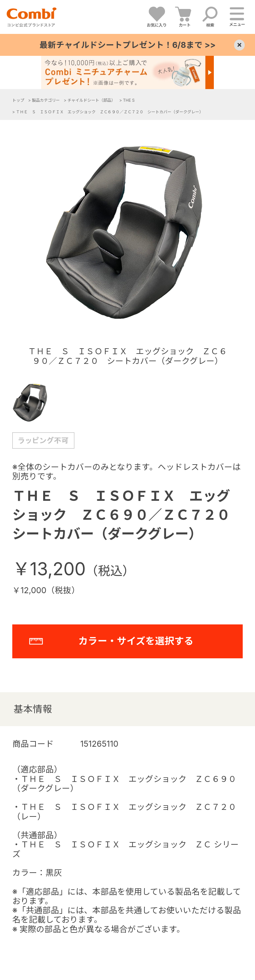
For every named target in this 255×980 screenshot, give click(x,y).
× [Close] (240, 45)
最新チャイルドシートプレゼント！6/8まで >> (128, 45)
